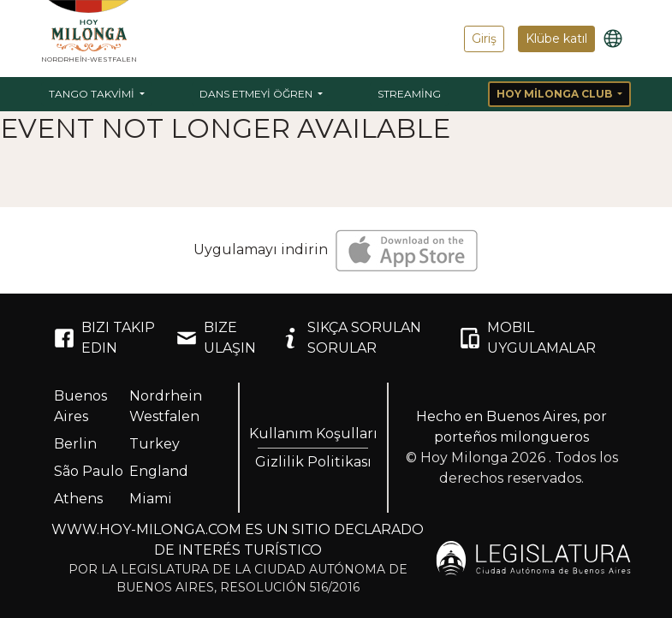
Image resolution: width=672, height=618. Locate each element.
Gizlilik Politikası (313, 462)
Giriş (484, 39)
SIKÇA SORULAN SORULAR (351, 338)
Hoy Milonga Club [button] (556, 94)
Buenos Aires (80, 406)
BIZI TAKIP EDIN (104, 338)
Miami (151, 499)
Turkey (155, 444)
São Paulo (89, 471)
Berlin (75, 444)
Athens (78, 499)
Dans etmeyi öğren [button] (257, 94)
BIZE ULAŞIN (216, 338)
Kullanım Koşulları (313, 434)
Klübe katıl (556, 39)
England (159, 471)
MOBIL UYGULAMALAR (528, 338)
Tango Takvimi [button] (93, 94)
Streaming (409, 94)
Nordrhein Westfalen (166, 406)
